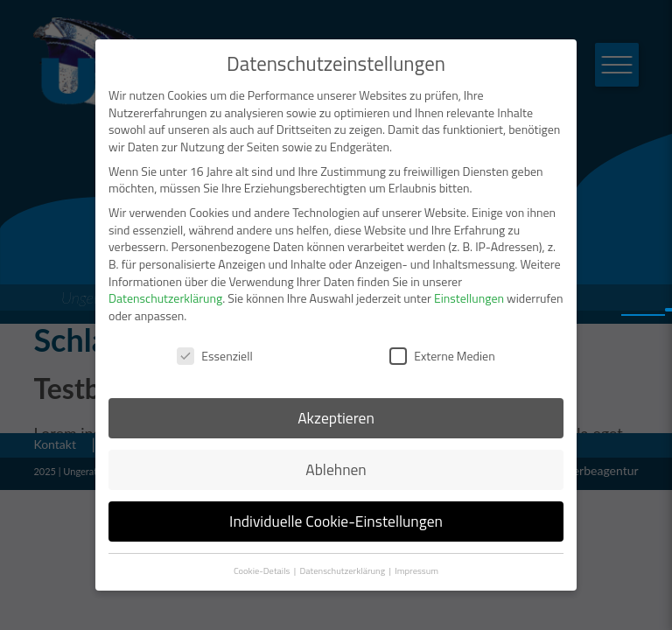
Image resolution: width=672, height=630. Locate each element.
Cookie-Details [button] (263, 570)
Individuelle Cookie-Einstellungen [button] (336, 521)
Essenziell (214, 356)
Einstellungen (469, 298)
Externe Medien (442, 356)
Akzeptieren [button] (336, 418)
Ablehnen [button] (336, 469)
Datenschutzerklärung (165, 298)
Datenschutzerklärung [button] (344, 570)
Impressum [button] (416, 570)
